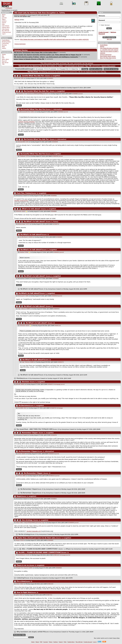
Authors (4, 21)
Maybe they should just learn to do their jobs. (36, 538)
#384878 (54, 435)
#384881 (54, 499)
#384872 (51, 385)
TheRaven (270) (24, 156)
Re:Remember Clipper (28, 451)
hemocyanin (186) (23, 296)
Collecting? (21, 578)
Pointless (20, 379)
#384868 (53, 212)
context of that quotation (26, 122)
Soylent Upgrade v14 (34, 531)
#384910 (55, 296)
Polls (3, 24)
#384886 (59, 237)
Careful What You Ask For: (33, 76)
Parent (19, 105)
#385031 (52, 476)
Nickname (102, 16)
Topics (4, 19)
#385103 (50, 584)
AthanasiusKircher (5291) (27, 112)
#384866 (54, 196)
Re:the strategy (24, 535)
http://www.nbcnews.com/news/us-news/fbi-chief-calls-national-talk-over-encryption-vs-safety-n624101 (54, 39)
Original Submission (106, 55)
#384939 (55, 156)
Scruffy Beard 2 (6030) (26, 237)
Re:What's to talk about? (35, 222)
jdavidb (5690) (20, 385)
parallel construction (21, 201)
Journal (81, 94)
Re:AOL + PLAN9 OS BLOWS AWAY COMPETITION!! (40, 553)
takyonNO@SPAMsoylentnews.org (34, 523)
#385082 (60, 112)
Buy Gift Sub (6, 31)
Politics (4, 48)
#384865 (50, 78)
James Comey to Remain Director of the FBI (29, 59)
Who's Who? (6, 59)
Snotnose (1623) (21, 212)
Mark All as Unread (111, 69)
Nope (19, 496)
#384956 (59, 568)
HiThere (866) (22, 476)
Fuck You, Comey (24, 193)
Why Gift (109, 39)
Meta (3, 47)
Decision (26, 382)
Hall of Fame (6, 26)
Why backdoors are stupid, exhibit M (31, 632)
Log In (4, 34)
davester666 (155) (23, 142)
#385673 (61, 362)
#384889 (56, 279)
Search (4, 23)
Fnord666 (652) (22, 408)
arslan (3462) (20, 584)
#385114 (58, 326)
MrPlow (102, 47)
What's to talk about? (31, 209)
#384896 (50, 541)
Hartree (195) (20, 78)
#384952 (56, 253)
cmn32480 (23, 15)
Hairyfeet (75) (22, 94)
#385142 (56, 555)
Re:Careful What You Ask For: (35, 88)
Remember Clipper (30, 433)
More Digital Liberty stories (108, 56)
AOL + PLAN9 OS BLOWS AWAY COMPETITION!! (40, 549)
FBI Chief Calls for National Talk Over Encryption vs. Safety (40, 13)
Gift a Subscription (109, 37)
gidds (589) (19, 595)
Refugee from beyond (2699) (24, 568)
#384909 (55, 142)
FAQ (3, 16)
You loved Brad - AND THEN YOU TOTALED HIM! (35, 429)
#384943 (56, 309)
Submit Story (6, 28)
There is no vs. (23, 565)
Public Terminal (104, 25)
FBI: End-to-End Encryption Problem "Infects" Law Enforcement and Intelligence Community (46, 57)
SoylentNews (7, 5)
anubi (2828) (21, 454)
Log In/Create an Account (74, 66)
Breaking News (6, 42)
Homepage (57, 385)
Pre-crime (21, 582)
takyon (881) (20, 523)
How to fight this (24, 593)
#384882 (75, 94)
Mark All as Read (96, 69)
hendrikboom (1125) (24, 555)
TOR (3, 64)
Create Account (6, 32)
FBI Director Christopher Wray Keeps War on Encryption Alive (35, 53)
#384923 (51, 454)
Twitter (4, 55)
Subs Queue (5, 29)
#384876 (53, 408)
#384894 (71, 523)
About (4, 15)
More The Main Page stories (108, 58)
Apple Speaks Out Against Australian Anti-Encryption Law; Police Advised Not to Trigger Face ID (47, 55)
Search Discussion (108, 66)
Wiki (3, 58)
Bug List (4, 61)
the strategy (27, 520)
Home (33, 642)
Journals (4, 18)
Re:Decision (24, 406)
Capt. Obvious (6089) (24, 309)
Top (87, 66)
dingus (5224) (20, 541)
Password (102, 20)
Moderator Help (19, 635)
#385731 (49, 595)
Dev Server (5, 63)
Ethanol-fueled (60, 88)
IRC (3, 56)
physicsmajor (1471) (24, 224)
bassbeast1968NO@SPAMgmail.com (38, 94)
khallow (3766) (24, 253)
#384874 (56, 224)
